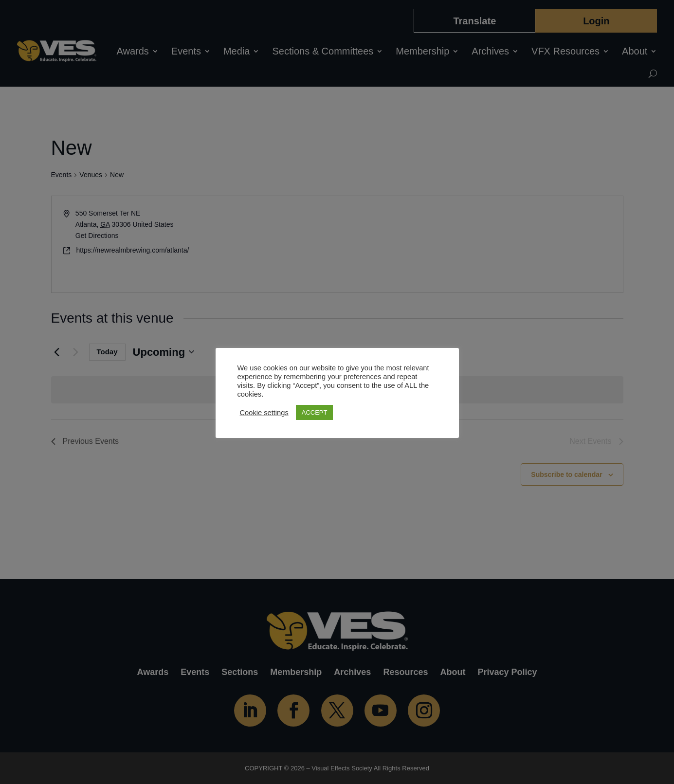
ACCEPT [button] (315, 412)
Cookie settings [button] (264, 413)
